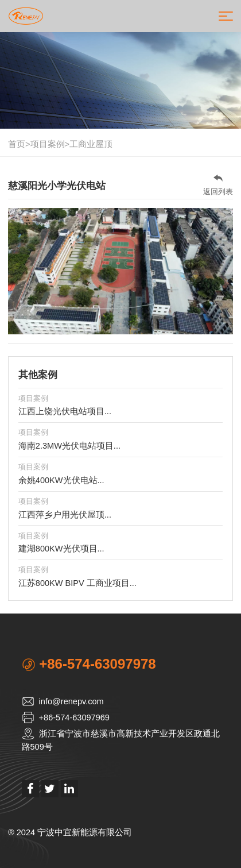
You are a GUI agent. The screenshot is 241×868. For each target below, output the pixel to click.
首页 (17, 144)
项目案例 (48, 144)
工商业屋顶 (91, 144)
